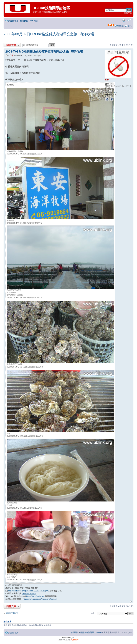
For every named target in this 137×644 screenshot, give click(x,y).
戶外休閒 (34, 21)
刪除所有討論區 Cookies (91, 632)
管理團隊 (75, 632)
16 (114, 92)
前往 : (93, 613)
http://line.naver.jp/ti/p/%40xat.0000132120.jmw (28, 591)
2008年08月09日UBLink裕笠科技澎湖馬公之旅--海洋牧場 (49, 34)
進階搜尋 (128, 13)
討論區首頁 (13, 21)
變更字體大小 (129, 20)
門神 (11, 55)
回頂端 (131, 602)
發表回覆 (12, 45)
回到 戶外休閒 (12, 613)
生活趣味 (24, 21)
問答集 (121, 26)
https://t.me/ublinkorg (35, 596)
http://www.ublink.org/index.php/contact (40, 599)
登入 (130, 26)
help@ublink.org (29, 593)
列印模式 (124, 20)
